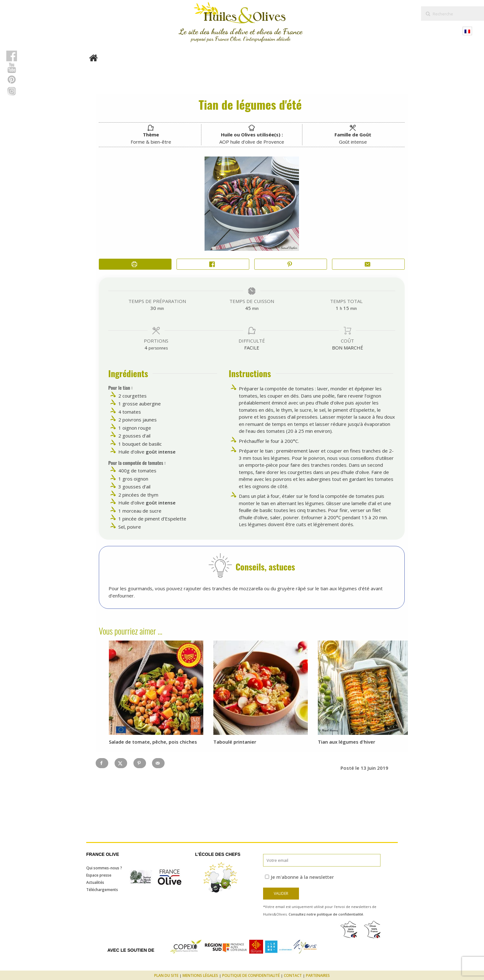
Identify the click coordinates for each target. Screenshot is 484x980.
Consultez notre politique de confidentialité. (326, 914)
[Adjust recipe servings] (146, 348)
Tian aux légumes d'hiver (346, 742)
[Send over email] (158, 763)
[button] (291, 264)
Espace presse (99, 875)
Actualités (95, 882)
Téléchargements (102, 890)
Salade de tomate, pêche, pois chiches (153, 742)
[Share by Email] (368, 264)
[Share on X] (121, 763)
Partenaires (318, 975)
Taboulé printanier (235, 742)
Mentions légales (200, 975)
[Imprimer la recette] (135, 264)
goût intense (161, 452)
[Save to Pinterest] (140, 763)
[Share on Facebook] (213, 264)
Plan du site (166, 975)
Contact (293, 975)
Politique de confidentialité (251, 975)
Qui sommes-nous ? (104, 868)
